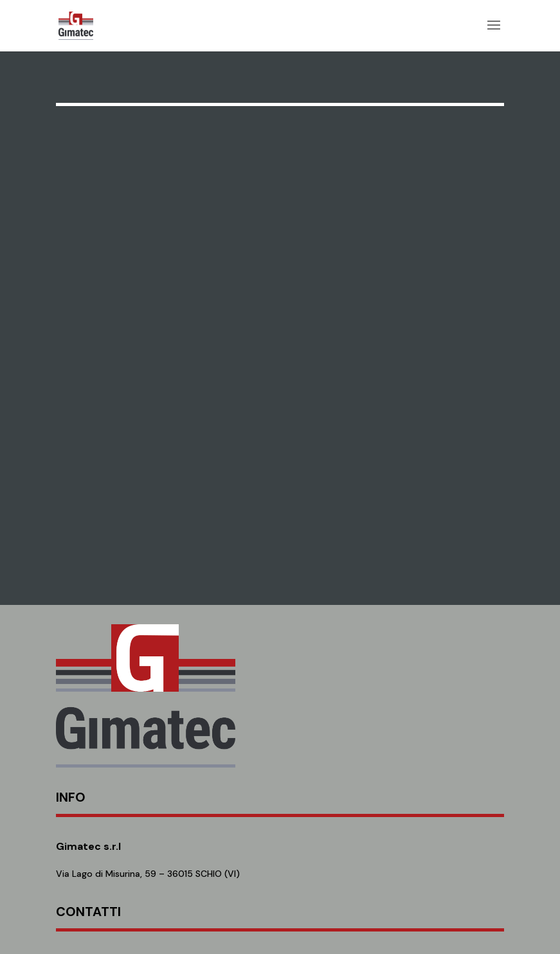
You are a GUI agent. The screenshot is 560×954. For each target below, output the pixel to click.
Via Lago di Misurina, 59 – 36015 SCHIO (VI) (148, 874)
